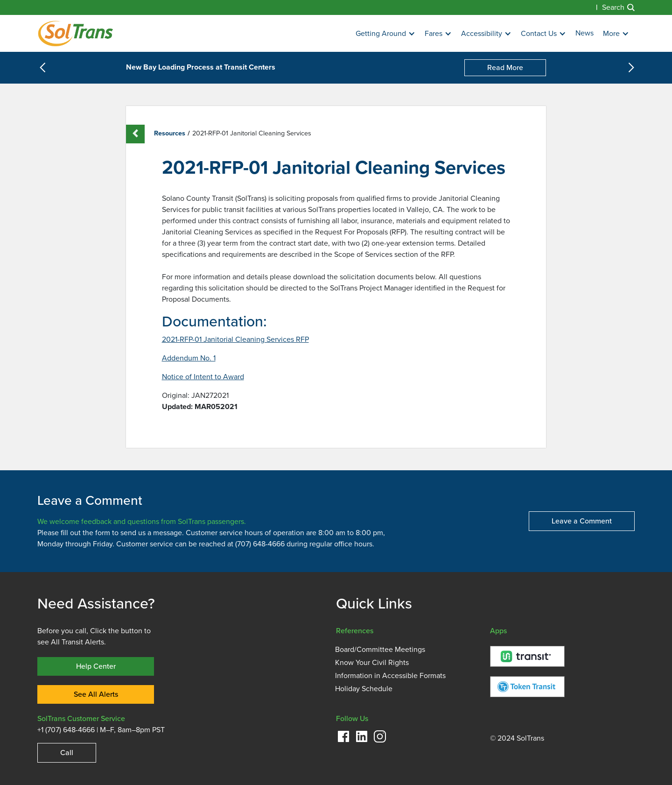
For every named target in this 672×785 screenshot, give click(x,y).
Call (67, 753)
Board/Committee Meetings (380, 650)
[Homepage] (75, 33)
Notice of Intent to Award (203, 377)
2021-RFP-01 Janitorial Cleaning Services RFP (235, 339)
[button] (385, 34)
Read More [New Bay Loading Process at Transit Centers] (505, 67)
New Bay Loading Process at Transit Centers (201, 68)
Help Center (96, 666)
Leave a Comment (582, 521)
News (584, 33)
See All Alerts (96, 694)
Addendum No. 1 (189, 358)
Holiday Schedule (364, 689)
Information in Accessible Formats (390, 676)
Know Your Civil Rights (372, 663)
